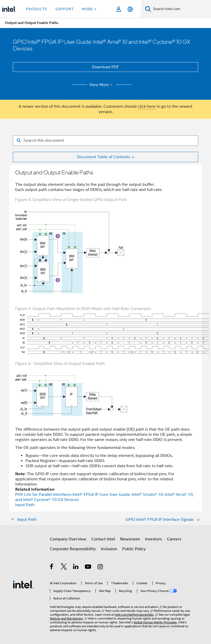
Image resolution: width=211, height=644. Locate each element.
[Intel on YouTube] (88, 567)
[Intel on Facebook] (52, 567)
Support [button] (64, 9)
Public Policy (134, 549)
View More (102, 85)
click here (147, 106)
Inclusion (109, 549)
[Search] (148, 9)
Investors (153, 539)
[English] (130, 9)
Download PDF (105, 67)
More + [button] (89, 9)
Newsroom (130, 539)
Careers (174, 539)
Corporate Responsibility (73, 549)
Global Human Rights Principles (155, 622)
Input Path (25, 505)
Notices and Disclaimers (66, 618)
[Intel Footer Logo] (23, 584)
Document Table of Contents (103, 157)
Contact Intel (103, 539)
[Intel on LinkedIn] (76, 567)
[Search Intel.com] (181, 9)
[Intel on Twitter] (64, 567)
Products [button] (37, 9)
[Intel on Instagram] (100, 567)
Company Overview (68, 539)
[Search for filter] (105, 140)
